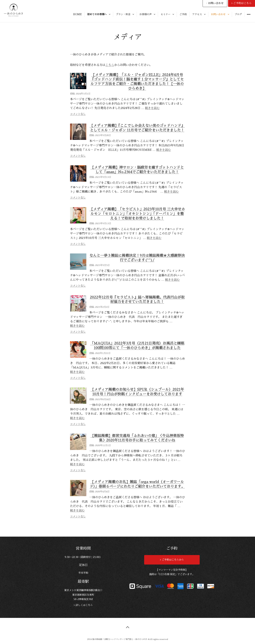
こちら (110, 65)
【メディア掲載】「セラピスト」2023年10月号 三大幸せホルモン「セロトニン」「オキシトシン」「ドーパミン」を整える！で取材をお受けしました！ (137, 214)
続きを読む (152, 108)
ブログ (238, 14)
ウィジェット (249, 17)
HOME (77, 14)
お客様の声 (146, 14)
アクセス (197, 14)
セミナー (166, 14)
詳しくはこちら (84, 605)
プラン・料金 (123, 14)
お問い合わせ (218, 14)
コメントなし (78, 114)
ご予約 (183, 14)
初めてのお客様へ (97, 14)
